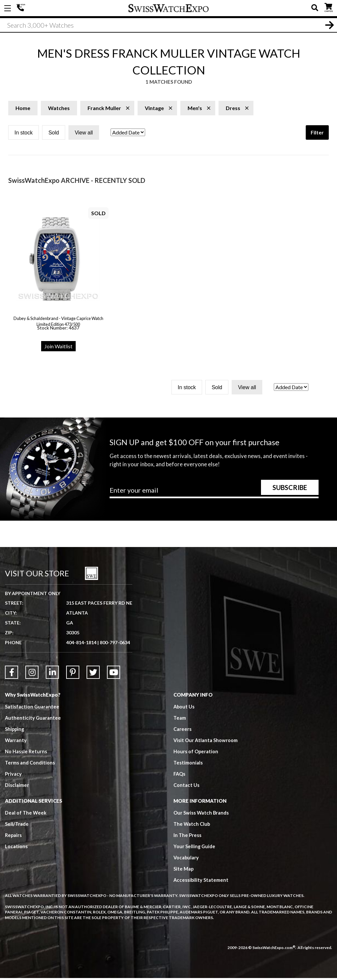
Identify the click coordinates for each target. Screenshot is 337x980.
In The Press (188, 837)
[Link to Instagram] (32, 674)
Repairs (13, 837)
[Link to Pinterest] (73, 674)
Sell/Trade (17, 826)
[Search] (168, 26)
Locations (16, 848)
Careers (182, 731)
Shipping (15, 731)
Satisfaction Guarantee (32, 708)
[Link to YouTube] (114, 674)
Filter (317, 134)
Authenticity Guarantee (33, 720)
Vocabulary (186, 859)
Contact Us (186, 787)
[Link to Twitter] (93, 674)
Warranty (16, 742)
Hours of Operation (196, 753)
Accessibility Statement (201, 882)
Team (180, 720)
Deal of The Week (26, 815)
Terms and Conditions (30, 764)
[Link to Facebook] (12, 674)
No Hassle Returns (26, 753)
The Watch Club (192, 826)
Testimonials (188, 764)
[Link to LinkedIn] (52, 674)
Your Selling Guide (195, 848)
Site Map (184, 871)
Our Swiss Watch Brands (201, 815)
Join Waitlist (58, 348)
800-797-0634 (115, 644)
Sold (54, 135)
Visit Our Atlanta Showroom (206, 742)
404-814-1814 (21, 8)
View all (84, 135)
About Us (184, 708)
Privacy (13, 776)
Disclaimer (17, 787)
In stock (24, 135)
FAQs (180, 776)
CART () (328, 7)
